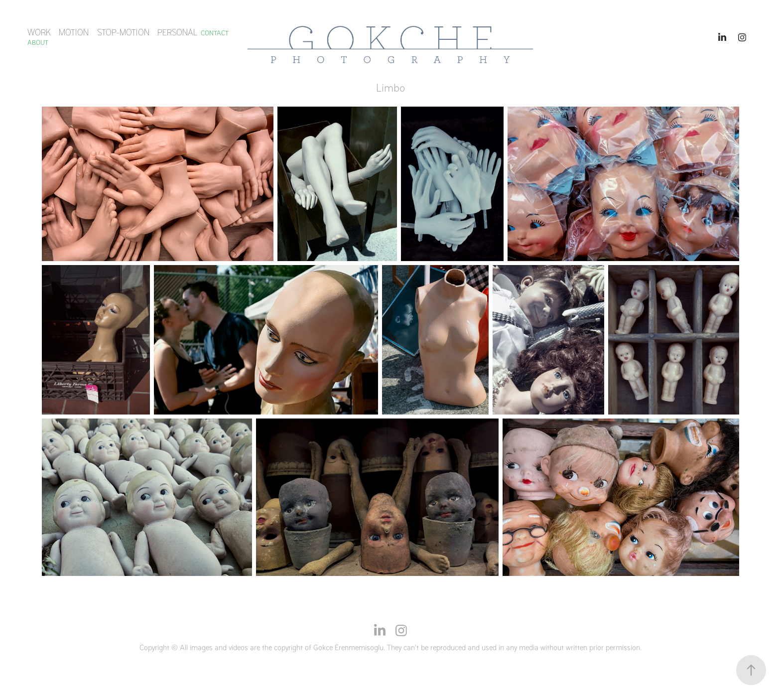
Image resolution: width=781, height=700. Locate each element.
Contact (215, 33)
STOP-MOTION (123, 33)
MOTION (74, 33)
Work (39, 33)
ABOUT (38, 43)
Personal (177, 33)
